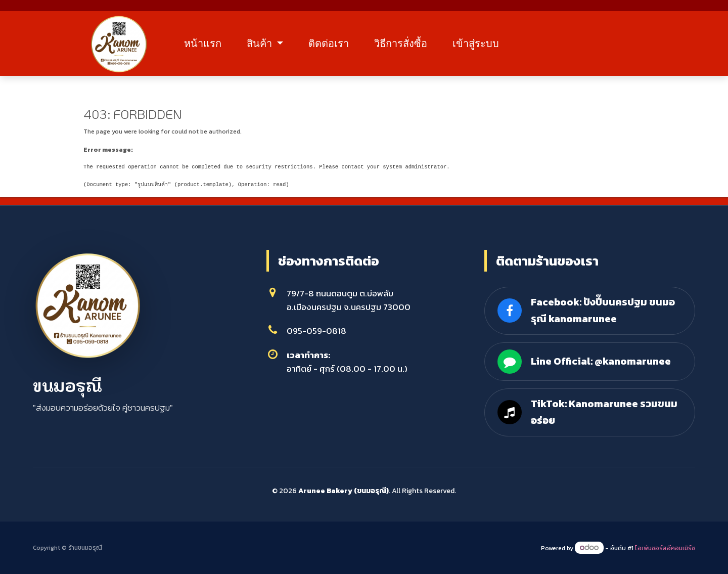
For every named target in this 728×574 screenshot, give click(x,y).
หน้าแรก (208, 44)
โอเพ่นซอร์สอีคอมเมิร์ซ (665, 548)
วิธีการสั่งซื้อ (406, 44)
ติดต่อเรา (334, 44)
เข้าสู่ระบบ (481, 44)
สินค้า (266, 44)
